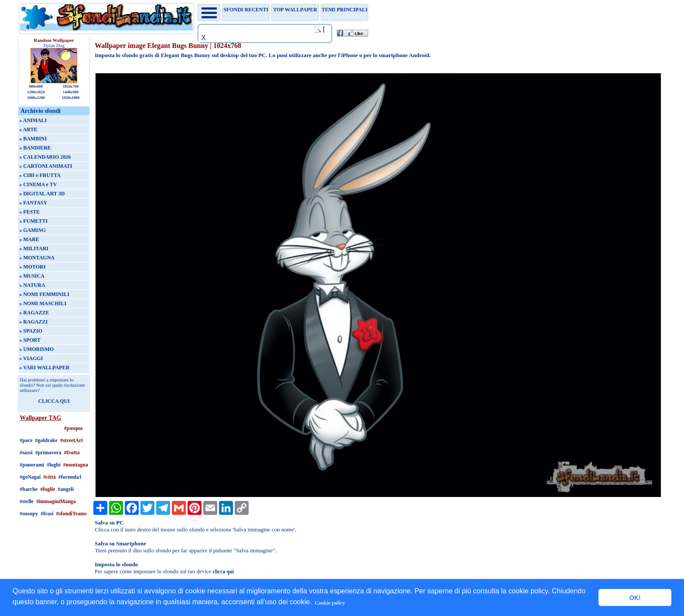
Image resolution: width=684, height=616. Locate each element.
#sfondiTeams (72, 514)
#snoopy (29, 514)
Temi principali (344, 10)
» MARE (29, 239)
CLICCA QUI (54, 401)
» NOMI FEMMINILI (44, 294)
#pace (26, 440)
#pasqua (74, 428)
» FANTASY (33, 203)
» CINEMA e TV (38, 184)
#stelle (27, 501)
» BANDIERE (35, 148)
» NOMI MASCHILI (43, 303)
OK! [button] (635, 598)
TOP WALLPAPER (295, 10)
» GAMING (32, 230)
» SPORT (30, 340)
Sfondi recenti (246, 10)
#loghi (53, 465)
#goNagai (30, 477)
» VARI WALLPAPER (44, 368)
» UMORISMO (36, 349)
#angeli (66, 489)
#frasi (47, 514)
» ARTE (28, 129)
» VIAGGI (31, 358)
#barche (29, 489)
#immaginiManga (56, 501)
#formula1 (70, 477)
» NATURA (32, 285)
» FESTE (29, 212)
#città (50, 477)
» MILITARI (34, 248)
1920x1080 (71, 98)
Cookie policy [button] (330, 603)
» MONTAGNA (37, 258)
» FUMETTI (33, 221)
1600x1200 (36, 98)
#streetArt (72, 440)
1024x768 (71, 86)
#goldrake (46, 440)
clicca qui (223, 572)
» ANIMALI (33, 120)
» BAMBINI (33, 139)
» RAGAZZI (33, 322)
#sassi (26, 453)
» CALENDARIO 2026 (45, 157)
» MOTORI (32, 267)
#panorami (32, 465)
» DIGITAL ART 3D (42, 194)
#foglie (48, 489)
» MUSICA (32, 276)
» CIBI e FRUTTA (40, 175)
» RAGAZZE (34, 313)
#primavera (48, 453)
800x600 (36, 86)
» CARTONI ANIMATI (46, 166)
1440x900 (71, 92)
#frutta (72, 453)
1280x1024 (36, 92)
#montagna (76, 465)
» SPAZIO (31, 331)
